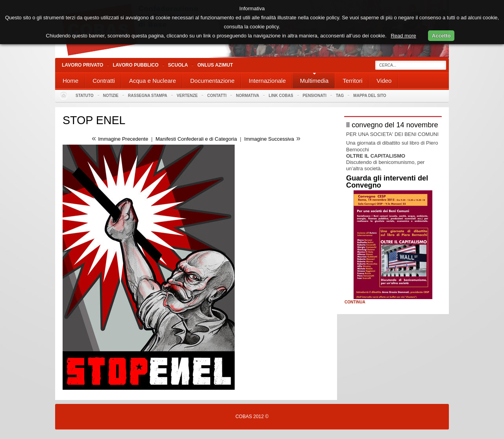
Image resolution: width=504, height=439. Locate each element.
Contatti (217, 96)
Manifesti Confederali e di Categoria (196, 139)
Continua (355, 302)
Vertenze (187, 96)
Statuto (85, 96)
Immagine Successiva (269, 139)
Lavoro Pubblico (135, 65)
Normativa (247, 96)
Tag (340, 96)
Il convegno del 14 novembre (392, 125)
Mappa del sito (370, 96)
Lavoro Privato (82, 65)
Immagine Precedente (123, 139)
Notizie (111, 96)
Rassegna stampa (148, 96)
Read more (403, 36)
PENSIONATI (315, 96)
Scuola (178, 65)
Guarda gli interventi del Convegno (387, 182)
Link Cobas (281, 96)
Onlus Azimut (215, 65)
